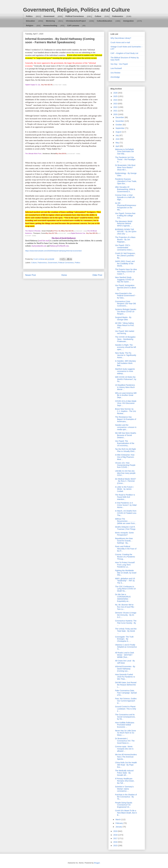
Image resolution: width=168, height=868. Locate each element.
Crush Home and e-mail (120, 42)
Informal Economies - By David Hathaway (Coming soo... (125, 669)
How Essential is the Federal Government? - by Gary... (126, 296)
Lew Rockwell (116, 68)
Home (64, 275)
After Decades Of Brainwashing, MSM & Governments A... (125, 189)
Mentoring (50, 21)
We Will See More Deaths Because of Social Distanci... (126, 435)
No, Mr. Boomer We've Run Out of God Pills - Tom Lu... (125, 607)
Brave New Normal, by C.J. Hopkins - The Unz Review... (126, 411)
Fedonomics (118, 16)
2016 (116, 842)
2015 (116, 846)
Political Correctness (75, 16)
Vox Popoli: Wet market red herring (125, 332)
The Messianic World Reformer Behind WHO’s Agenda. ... (124, 224)
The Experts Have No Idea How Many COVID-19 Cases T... (126, 272)
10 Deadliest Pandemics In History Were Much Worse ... (125, 387)
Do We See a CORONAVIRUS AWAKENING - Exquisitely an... (123, 598)
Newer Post (31, 275)
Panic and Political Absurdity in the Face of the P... (126, 549)
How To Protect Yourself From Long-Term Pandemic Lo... (125, 565)
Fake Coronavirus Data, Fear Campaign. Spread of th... (126, 693)
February (119, 823)
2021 (116, 111)
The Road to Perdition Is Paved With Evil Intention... (125, 497)
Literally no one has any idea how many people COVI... (125, 473)
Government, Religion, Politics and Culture (76, 10)
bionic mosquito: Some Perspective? (124, 534)
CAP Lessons (73, 26)
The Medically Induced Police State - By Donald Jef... (124, 773)
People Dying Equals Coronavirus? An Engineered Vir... (124, 805)
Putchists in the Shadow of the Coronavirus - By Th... (126, 797)
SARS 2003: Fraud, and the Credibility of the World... (125, 264)
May (117, 143)
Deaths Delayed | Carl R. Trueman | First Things (125, 528)
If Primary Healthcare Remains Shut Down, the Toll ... (125, 781)
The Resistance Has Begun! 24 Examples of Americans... (126, 419)
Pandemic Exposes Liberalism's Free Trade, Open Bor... (126, 181)
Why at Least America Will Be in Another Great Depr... (126, 395)
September (120, 128)
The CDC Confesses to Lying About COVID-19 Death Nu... (125, 589)
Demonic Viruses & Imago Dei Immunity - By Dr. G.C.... (126, 615)
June (118, 139)
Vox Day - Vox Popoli (119, 64)
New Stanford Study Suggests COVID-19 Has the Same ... (124, 280)
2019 (116, 831)
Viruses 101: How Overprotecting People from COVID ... (125, 465)
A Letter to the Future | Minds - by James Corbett (124, 489)
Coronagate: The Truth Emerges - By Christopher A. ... (124, 639)
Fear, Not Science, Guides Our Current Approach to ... (126, 701)
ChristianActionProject (76, 21)
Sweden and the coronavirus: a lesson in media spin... (126, 427)
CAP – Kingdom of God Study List (124, 53)
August (119, 132)
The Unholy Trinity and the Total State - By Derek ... (126, 631)
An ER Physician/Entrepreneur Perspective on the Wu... (126, 206)
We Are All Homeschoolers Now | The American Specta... (126, 757)
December (120, 117)
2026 (116, 93)
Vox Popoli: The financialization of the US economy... (125, 443)
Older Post (97, 275)
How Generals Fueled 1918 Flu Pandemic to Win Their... (125, 677)
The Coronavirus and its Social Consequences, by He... (125, 717)
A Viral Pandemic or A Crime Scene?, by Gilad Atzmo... (126, 505)
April (118, 146)
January (119, 827)
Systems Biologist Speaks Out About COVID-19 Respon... (126, 312)
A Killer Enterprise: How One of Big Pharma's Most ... (125, 457)
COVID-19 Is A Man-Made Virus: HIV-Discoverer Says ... (126, 403)
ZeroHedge (115, 77)
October (119, 125)
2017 (116, 838)
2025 (116, 96)
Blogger (97, 863)
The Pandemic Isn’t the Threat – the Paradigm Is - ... (125, 160)
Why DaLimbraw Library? (121, 38)
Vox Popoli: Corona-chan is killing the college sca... (125, 216)
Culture (98, 16)
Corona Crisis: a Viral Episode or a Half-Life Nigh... (125, 197)
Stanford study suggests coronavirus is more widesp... (125, 371)
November (120, 121)
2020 (116, 114)
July (117, 135)
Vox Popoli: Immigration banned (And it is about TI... (126, 288)
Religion (30, 26)
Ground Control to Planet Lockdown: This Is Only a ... (126, 709)
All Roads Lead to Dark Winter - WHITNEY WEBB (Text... (125, 655)
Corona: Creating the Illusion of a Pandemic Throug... (125, 557)
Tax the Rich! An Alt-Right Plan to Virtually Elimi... (125, 450)
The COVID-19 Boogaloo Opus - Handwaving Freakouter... (125, 339)
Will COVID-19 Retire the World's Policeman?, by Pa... (126, 379)
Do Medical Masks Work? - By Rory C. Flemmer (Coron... (125, 481)
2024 (116, 100)
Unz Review (115, 73)
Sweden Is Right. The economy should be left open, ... (126, 347)
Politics (29, 16)
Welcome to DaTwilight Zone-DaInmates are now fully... (124, 152)
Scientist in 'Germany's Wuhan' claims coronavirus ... (124, 789)
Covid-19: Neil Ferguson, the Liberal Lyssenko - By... (125, 256)
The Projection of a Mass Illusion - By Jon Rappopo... (125, 240)
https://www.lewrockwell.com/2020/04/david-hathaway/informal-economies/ (53, 251)
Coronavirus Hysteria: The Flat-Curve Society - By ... (126, 623)
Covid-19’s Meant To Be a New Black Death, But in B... (126, 813)
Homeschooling (50, 26)
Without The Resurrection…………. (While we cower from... (126, 521)
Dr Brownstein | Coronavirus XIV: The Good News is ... (125, 741)
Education (30, 21)
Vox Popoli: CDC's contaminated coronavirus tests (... (124, 248)
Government (49, 16)
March (118, 819)
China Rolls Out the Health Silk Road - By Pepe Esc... (126, 765)
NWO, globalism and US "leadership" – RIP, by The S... (125, 581)
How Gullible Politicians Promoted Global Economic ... (125, 725)
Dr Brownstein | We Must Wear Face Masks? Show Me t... (125, 167)
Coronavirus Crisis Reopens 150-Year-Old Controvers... (125, 304)
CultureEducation (105, 21)
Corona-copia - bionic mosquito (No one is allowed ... (124, 749)
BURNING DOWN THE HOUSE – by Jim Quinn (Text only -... (126, 232)
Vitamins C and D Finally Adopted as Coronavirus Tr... (126, 647)
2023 (116, 104)
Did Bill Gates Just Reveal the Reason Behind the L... (126, 685)
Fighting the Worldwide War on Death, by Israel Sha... (126, 573)
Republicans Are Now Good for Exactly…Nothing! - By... (124, 541)
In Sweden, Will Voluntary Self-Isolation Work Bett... (126, 363)
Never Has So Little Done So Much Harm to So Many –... (125, 733)
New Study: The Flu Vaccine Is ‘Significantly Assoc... (126, 355)
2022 (116, 107)
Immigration (128, 21)
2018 (116, 835)
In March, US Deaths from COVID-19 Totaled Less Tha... (126, 513)
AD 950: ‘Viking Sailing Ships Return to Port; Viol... (125, 325)
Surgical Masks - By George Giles (123, 318)
